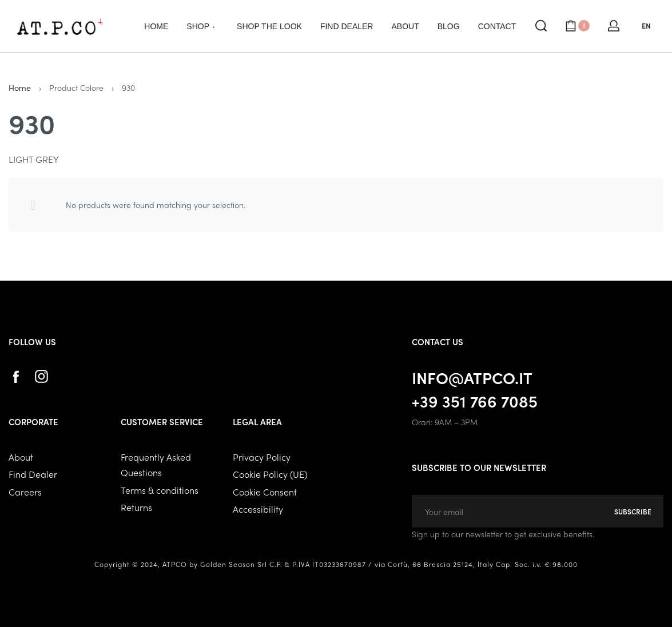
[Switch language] (646, 26)
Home (20, 87)
